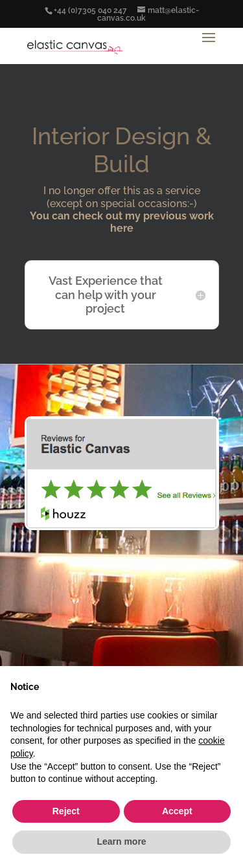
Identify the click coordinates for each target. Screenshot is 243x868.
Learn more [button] (121, 841)
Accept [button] (177, 811)
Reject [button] (66, 811)
